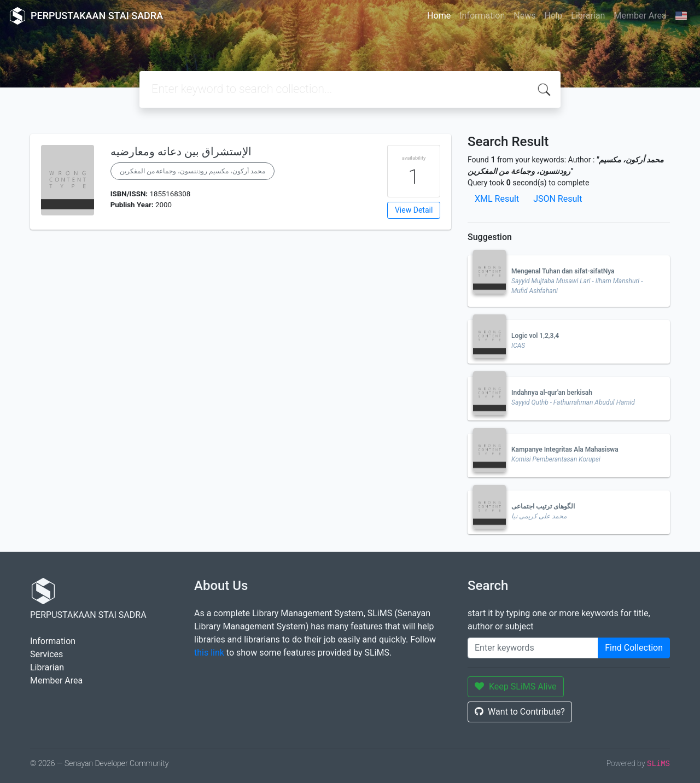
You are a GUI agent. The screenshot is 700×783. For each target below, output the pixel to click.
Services (46, 654)
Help (553, 16)
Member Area (640, 16)
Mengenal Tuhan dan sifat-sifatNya (563, 271)
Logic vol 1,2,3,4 (535, 336)
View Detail (414, 210)
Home (439, 16)
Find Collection (634, 648)
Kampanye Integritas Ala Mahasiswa (565, 449)
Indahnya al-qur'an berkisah (552, 393)
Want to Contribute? (520, 712)
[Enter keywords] (533, 648)
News (524, 16)
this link (209, 653)
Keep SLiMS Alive (516, 686)
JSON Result (558, 199)
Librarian (588, 16)
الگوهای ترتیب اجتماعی (543, 506)
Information (482, 16)
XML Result (497, 199)
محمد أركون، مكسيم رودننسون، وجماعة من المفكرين (192, 171)
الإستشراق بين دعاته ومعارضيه (181, 151)
